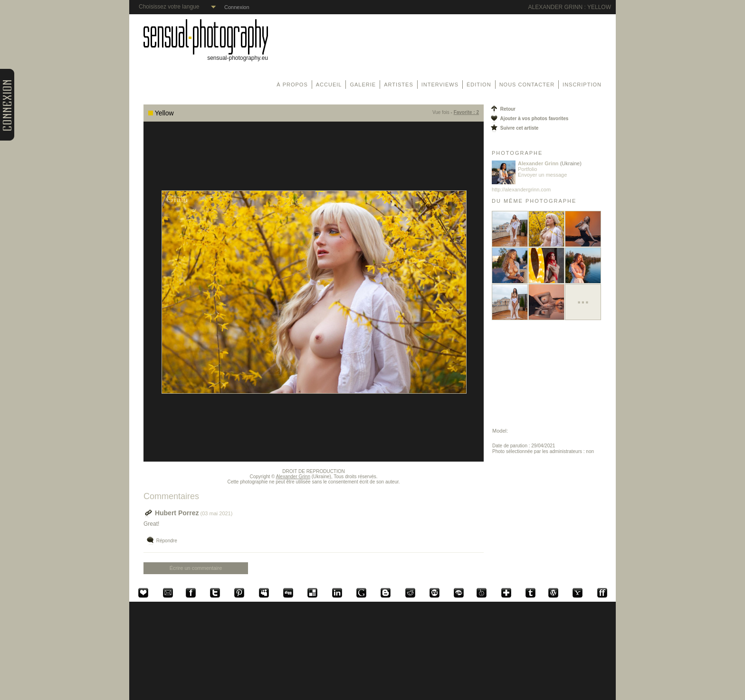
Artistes (399, 85)
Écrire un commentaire (196, 568)
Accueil (329, 85)
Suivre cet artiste (514, 128)
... (583, 298)
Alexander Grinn (293, 477)
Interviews (440, 85)
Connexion (237, 7)
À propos (292, 85)
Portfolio (527, 169)
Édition (479, 85)
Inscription (582, 85)
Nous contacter (527, 85)
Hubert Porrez (171, 513)
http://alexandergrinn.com (521, 189)
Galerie (363, 85)
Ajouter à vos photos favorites (529, 118)
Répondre (161, 541)
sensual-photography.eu (206, 55)
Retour (502, 109)
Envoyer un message (542, 175)
